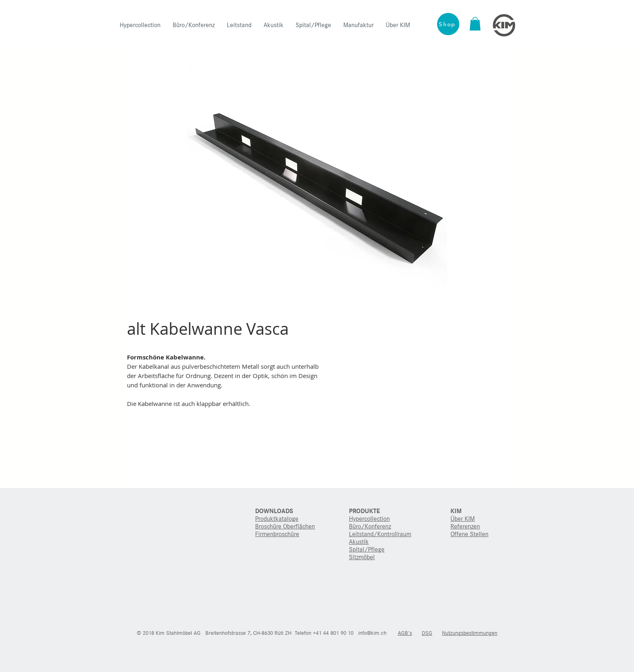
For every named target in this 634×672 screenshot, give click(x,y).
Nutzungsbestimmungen (470, 633)
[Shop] (448, 24)
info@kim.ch (372, 633)
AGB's (405, 633)
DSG (427, 633)
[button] (475, 24)
